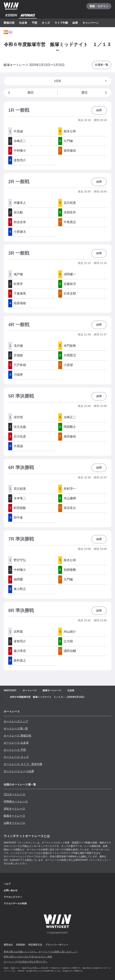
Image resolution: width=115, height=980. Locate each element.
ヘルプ (7, 884)
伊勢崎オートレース (16, 801)
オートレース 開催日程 (17, 736)
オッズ (46, 23)
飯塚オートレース (14, 816)
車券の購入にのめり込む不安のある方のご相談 (28, 957)
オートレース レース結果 (19, 771)
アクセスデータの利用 (15, 904)
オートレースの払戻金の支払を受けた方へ (26, 962)
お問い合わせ (11, 890)
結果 (75, 23)
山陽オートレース (14, 823)
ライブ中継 (61, 23)
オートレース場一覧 (16, 728)
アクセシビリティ (13, 897)
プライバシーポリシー (57, 945)
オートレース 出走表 (16, 743)
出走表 (23, 23)
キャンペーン (91, 23)
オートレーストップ (16, 721)
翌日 (95, 93)
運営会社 (8, 945)
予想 (34, 23)
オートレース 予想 (15, 750)
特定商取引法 (35, 945)
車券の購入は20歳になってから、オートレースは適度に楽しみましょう (41, 952)
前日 (20, 93)
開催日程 (9, 23)
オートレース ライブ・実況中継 (23, 764)
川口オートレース (14, 794)
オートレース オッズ (16, 757)
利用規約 (21, 945)
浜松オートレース (14, 809)
